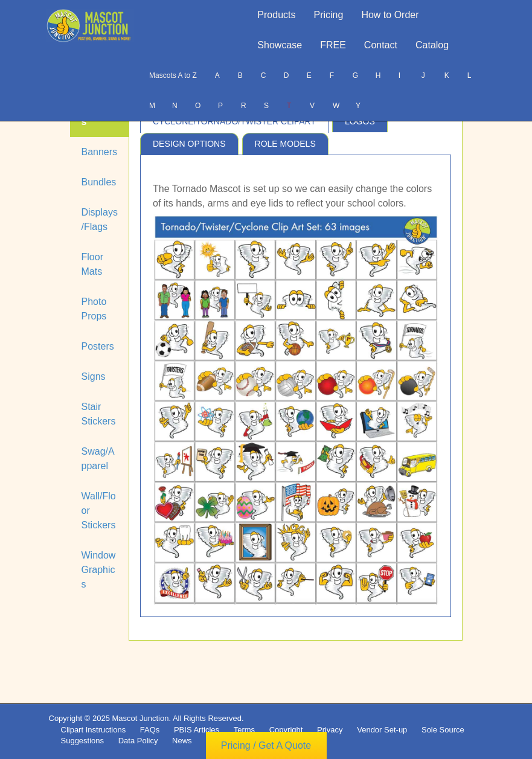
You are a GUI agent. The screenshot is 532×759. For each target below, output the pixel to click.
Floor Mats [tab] (92, 264)
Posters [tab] (98, 346)
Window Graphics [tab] (99, 570)
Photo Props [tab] (94, 309)
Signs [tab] (94, 376)
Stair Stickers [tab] (99, 414)
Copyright (286, 730)
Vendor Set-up (382, 730)
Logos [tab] (360, 121)
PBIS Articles (197, 730)
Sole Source (443, 730)
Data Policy (138, 741)
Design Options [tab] (189, 144)
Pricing (329, 15)
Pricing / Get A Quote (266, 745)
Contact (381, 45)
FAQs (150, 730)
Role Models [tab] (285, 144)
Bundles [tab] (99, 182)
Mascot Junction (140, 718)
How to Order (390, 15)
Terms (244, 730)
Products (276, 15)
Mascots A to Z (173, 75)
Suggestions (83, 741)
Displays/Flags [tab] (100, 219)
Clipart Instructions (94, 730)
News (182, 741)
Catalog (432, 45)
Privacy (330, 730)
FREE (333, 45)
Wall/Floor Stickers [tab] (99, 511)
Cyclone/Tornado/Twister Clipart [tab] (234, 121)
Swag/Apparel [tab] (98, 459)
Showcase (280, 45)
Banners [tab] (100, 152)
